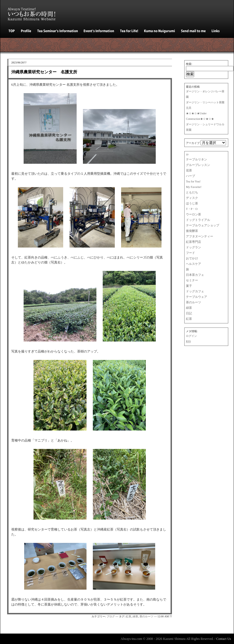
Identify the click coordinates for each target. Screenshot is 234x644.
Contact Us (224, 639)
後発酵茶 (192, 231)
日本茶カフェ (195, 275)
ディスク (192, 198)
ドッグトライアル (198, 220)
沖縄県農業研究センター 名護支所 (44, 72)
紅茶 (189, 319)
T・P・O (192, 209)
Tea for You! (193, 181)
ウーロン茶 (193, 214)
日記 (189, 313)
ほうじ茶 (192, 203)
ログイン (191, 336)
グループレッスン (198, 165)
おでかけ (192, 258)
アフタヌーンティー (200, 236)
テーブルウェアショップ (203, 225)
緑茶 (189, 308)
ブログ (111, 616)
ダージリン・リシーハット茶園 (205, 102)
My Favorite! (194, 187)
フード (190, 253)
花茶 (189, 170)
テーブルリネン (197, 159)
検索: (189, 64)
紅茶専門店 (193, 242)
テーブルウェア (197, 297)
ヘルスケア (193, 264)
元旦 (189, 108)
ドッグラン (193, 247)
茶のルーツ (193, 302)
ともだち (192, 192)
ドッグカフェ (195, 291)
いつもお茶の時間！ (35, 12)
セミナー (192, 280)
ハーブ (190, 176)
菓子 (189, 286)
